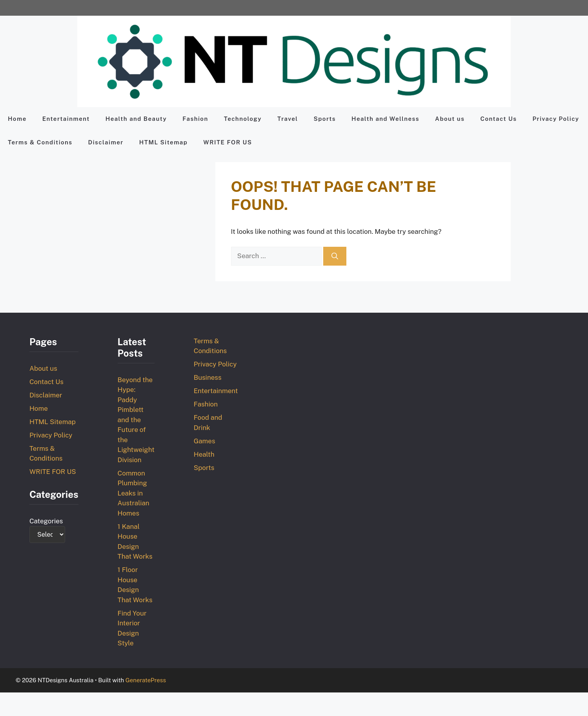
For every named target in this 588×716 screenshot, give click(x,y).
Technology (243, 119)
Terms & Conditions (40, 142)
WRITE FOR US (228, 142)
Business (208, 377)
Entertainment (66, 119)
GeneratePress (146, 680)
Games (205, 441)
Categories (46, 521)
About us (450, 119)
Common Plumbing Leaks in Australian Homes (134, 493)
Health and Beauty (136, 119)
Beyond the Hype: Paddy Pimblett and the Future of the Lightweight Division (136, 420)
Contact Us (498, 119)
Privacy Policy (556, 119)
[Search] (335, 256)
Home (17, 119)
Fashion (195, 119)
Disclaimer (106, 142)
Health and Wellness (385, 119)
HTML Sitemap (163, 142)
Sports (325, 119)
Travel (288, 119)
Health (204, 454)
